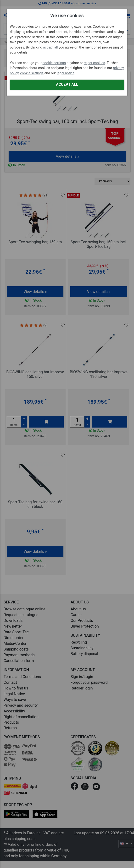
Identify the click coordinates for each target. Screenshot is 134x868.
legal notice (66, 73)
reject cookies (94, 63)
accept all (50, 47)
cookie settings (54, 63)
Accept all (67, 84)
